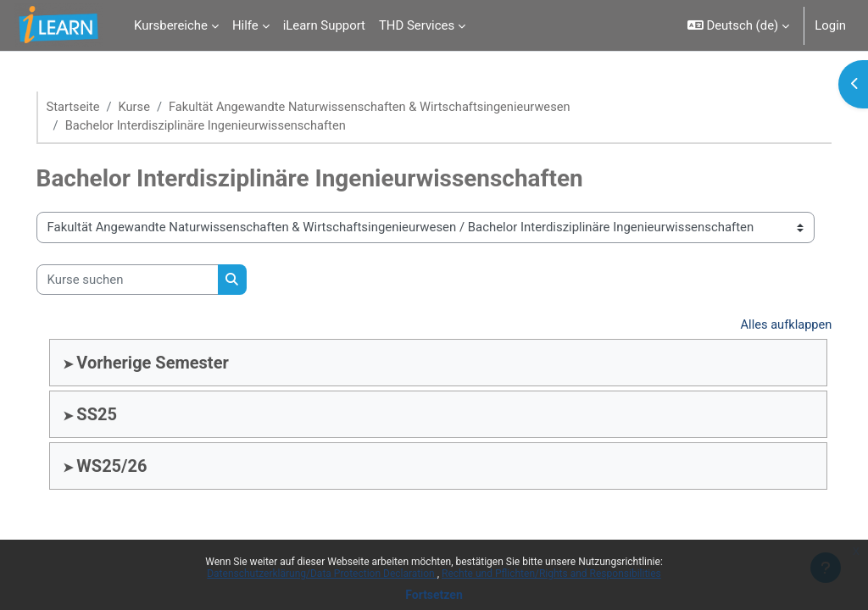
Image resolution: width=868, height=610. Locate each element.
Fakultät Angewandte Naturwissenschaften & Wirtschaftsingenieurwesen (400, 108)
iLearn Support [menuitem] (324, 25)
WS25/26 (136, 467)
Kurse (159, 108)
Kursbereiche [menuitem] (171, 25)
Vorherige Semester (177, 363)
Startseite (97, 108)
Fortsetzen (434, 595)
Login (830, 25)
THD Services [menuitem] (417, 25)
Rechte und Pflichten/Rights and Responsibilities (551, 574)
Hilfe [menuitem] (245, 25)
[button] (738, 25)
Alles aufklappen (761, 326)
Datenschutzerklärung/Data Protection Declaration (322, 574)
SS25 (121, 415)
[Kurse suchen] (151, 280)
